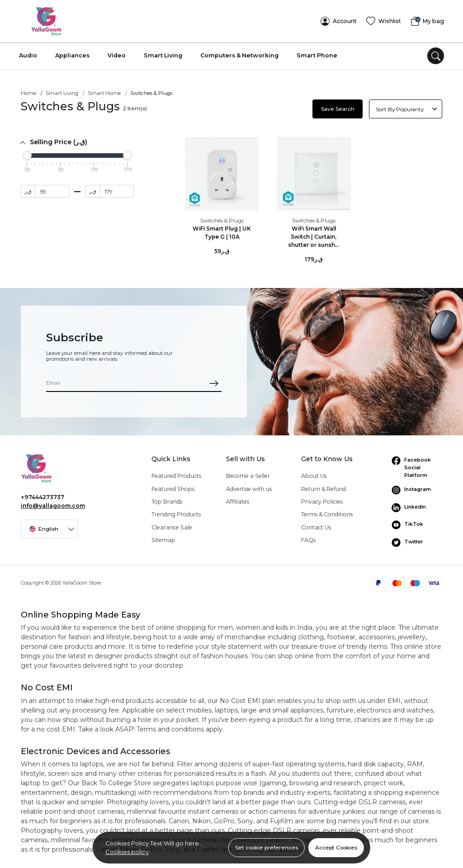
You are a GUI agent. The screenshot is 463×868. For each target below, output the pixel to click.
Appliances (72, 53)
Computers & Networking (239, 53)
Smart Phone (317, 53)
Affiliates (238, 499)
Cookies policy (127, 852)
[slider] (27, 153)
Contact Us (316, 525)
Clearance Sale (172, 525)
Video (117, 53)
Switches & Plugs (222, 218)
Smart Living (163, 53)
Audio (28, 53)
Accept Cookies (336, 847)
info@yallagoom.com (53, 503)
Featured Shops (173, 486)
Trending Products (176, 512)
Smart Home (104, 91)
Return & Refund (324, 486)
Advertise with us (249, 486)
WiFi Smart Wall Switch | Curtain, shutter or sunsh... (314, 234)
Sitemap (163, 538)
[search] (436, 54)
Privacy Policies (322, 499)
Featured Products (176, 474)
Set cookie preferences (267, 847)
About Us (314, 474)
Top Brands (167, 499)
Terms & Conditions (327, 512)
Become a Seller (248, 474)
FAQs (308, 538)
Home (28, 91)
